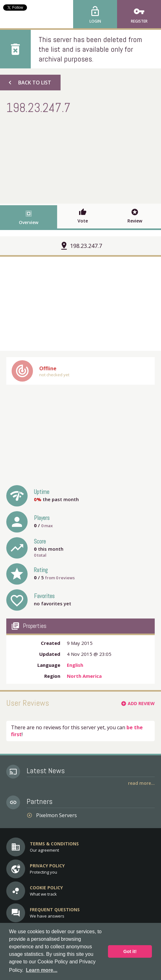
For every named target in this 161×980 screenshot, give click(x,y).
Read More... (141, 783)
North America (84, 676)
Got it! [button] (130, 951)
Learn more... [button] (41, 970)
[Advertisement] (81, 158)
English (75, 665)
